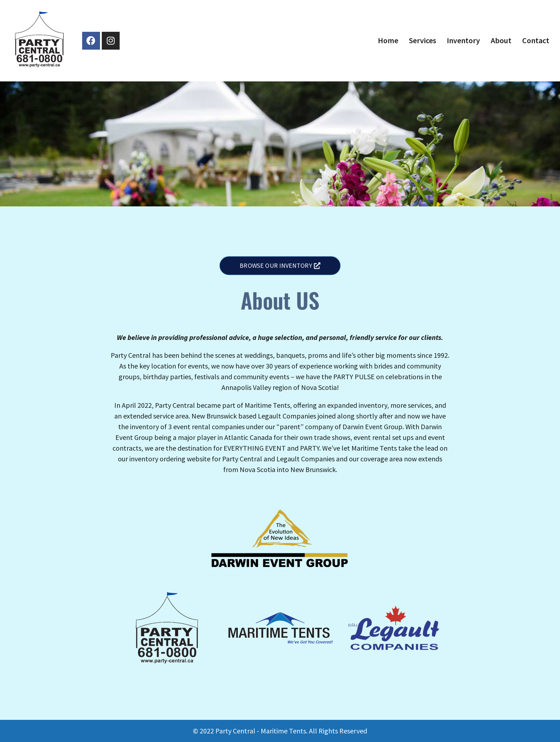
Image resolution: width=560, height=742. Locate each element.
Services (422, 40)
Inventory (463, 40)
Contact (536, 40)
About (501, 40)
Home (388, 40)
